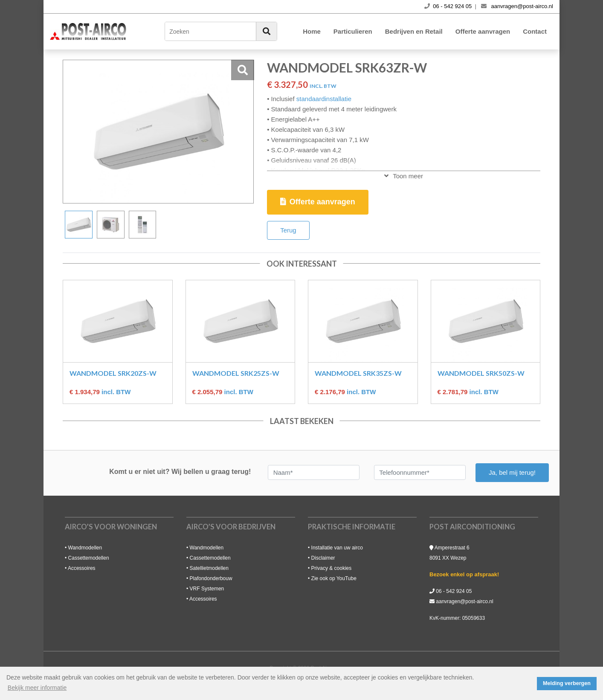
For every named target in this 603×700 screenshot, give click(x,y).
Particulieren (353, 31)
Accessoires (82, 568)
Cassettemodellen (89, 558)
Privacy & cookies (332, 568)
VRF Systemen (207, 589)
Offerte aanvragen (483, 31)
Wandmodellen (85, 548)
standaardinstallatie (324, 99)
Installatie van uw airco (337, 548)
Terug (288, 230)
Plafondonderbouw (211, 578)
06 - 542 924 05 (454, 591)
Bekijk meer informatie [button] (37, 688)
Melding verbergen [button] (567, 683)
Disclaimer (323, 558)
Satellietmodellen (209, 568)
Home (312, 31)
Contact (535, 31)
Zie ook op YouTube (334, 578)
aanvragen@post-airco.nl (464, 601)
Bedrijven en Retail (414, 31)
